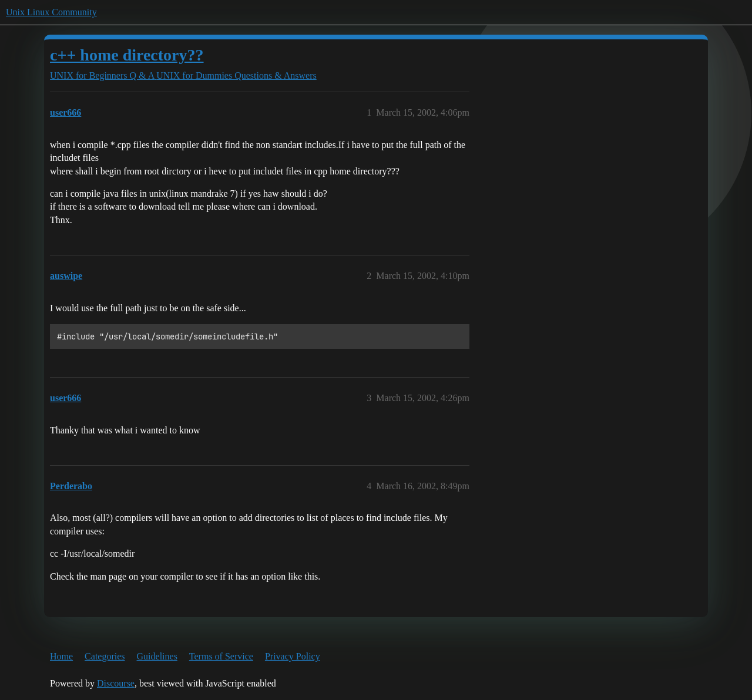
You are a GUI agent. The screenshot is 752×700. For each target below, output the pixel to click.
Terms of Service (221, 656)
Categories (105, 656)
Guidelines (157, 656)
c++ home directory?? (127, 55)
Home (61, 656)
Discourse (116, 683)
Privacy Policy (293, 656)
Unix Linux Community (51, 12)
